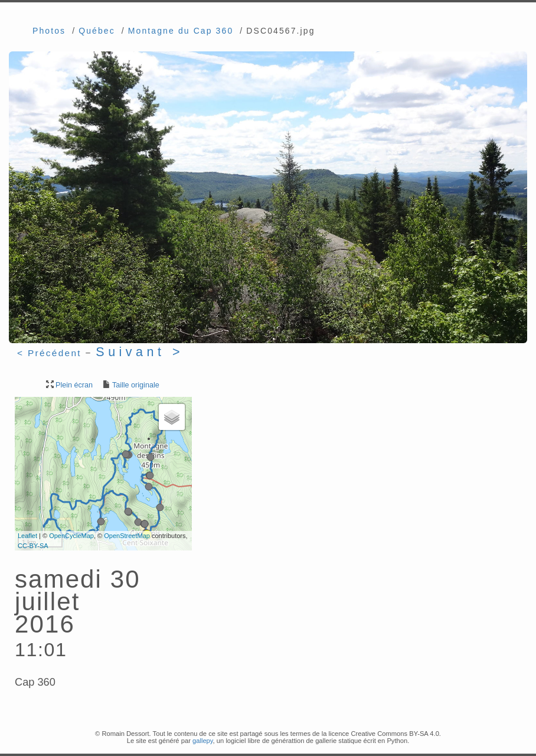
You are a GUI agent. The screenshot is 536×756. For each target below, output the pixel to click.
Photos (49, 31)
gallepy (203, 741)
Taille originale (130, 385)
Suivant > (140, 352)
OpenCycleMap (71, 536)
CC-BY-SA (33, 546)
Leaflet (27, 536)
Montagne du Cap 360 (181, 31)
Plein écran (68, 385)
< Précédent (49, 353)
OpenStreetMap (127, 536)
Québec (97, 31)
